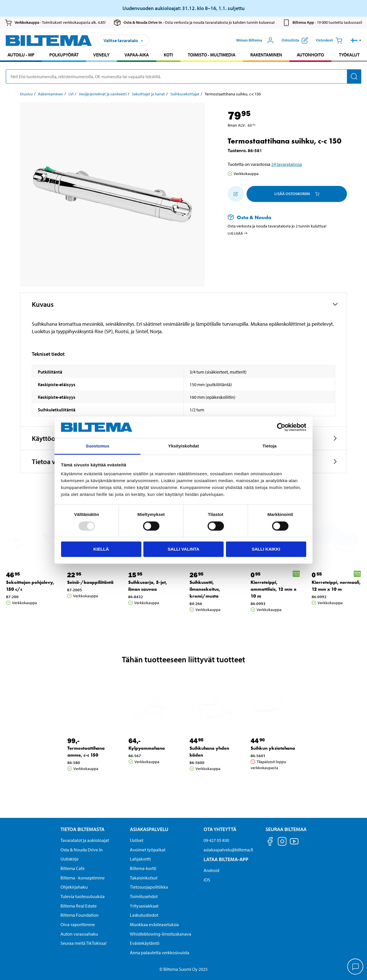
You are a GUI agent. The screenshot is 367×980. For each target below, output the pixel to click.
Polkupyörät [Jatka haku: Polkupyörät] (64, 55)
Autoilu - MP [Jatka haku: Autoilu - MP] (21, 55)
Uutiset (137, 840)
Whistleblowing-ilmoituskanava (161, 934)
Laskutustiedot (144, 915)
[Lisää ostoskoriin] (236, 194)
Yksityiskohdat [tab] (183, 446)
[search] (183, 76)
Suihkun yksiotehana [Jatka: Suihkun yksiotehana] (273, 748)
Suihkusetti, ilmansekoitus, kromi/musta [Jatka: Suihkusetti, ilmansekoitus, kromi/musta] (205, 589)
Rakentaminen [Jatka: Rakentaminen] (51, 94)
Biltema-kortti (143, 868)
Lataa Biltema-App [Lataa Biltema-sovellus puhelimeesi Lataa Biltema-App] (226, 859)
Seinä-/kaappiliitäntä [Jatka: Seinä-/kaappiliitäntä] (90, 582)
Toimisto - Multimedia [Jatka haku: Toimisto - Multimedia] (212, 55)
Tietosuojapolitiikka (149, 887)
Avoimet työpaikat (148, 850)
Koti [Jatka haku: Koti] (168, 55)
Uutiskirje (70, 859)
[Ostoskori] (329, 40)
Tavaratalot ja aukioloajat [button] (85, 840)
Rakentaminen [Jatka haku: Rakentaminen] (266, 55)
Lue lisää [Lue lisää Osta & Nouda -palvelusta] (238, 233)
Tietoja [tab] (270, 446)
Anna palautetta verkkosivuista (160, 952)
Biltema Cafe (73, 868)
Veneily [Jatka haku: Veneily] (101, 55)
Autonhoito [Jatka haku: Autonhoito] (310, 55)
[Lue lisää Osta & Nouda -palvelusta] (282, 217)
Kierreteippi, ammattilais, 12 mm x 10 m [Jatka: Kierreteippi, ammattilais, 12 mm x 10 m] (274, 589)
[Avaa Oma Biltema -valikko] (255, 40)
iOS (207, 880)
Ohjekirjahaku (74, 887)
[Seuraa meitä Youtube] (294, 844)
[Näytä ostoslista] (295, 40)
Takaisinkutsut (144, 878)
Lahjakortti (140, 859)
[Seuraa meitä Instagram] (282, 842)
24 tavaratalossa (287, 164)
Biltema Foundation (80, 915)
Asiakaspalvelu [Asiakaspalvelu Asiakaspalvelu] (149, 829)
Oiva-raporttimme (78, 924)
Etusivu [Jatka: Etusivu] (26, 94)
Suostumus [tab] (98, 446)
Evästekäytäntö (145, 943)
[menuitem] (21, 55)
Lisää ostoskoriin (297, 194)
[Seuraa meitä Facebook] (270, 842)
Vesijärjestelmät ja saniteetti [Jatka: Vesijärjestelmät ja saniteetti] (103, 94)
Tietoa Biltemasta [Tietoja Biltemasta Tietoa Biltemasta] (82, 829)
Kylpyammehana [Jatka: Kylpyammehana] (147, 748)
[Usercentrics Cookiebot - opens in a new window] (281, 427)
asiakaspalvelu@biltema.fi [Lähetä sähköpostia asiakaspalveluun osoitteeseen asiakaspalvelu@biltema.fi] (228, 850)
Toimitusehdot (144, 896)
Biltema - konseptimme (83, 878)
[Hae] (354, 76)
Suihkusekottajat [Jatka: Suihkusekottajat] (185, 94)
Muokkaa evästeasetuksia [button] (154, 924)
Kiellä (101, 549)
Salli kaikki (266, 549)
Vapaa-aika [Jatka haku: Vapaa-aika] (137, 55)
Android (211, 870)
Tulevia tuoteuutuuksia (83, 896)
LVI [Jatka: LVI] (71, 94)
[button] (356, 40)
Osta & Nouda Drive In (82, 850)
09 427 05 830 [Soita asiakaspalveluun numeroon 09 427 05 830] (216, 840)
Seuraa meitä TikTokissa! (84, 943)
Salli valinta (183, 549)
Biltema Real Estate (79, 906)
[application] (356, 967)
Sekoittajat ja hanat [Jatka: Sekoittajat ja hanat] (148, 94)
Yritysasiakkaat (144, 906)
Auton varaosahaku (79, 934)
